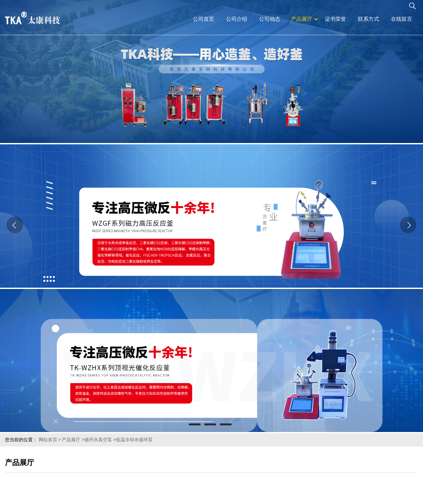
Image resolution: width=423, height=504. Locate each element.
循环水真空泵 (98, 440)
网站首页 (48, 440)
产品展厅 (71, 440)
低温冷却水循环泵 (134, 440)
